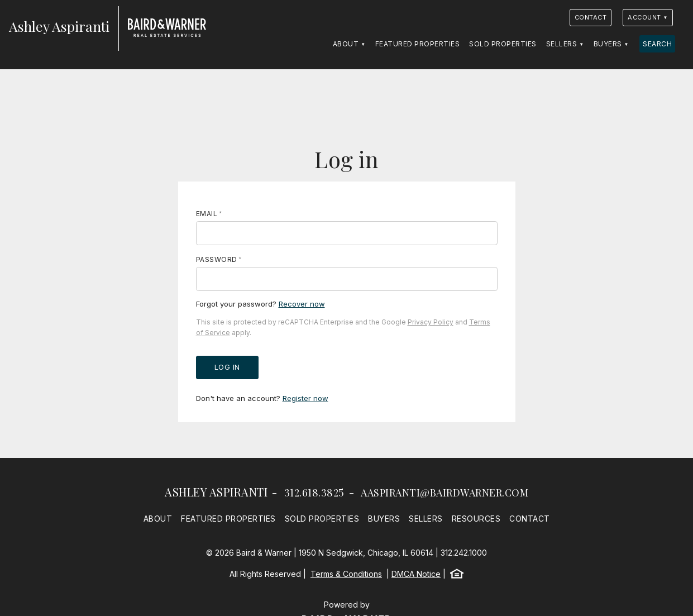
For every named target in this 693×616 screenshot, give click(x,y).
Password (217, 259)
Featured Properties (418, 44)
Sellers (562, 44)
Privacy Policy (431, 322)
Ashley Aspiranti (216, 492)
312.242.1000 (464, 553)
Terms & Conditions (346, 574)
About (346, 44)
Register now (305, 398)
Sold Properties (503, 44)
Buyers (608, 44)
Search (657, 44)
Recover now (302, 304)
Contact (591, 17)
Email (207, 214)
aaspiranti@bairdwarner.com (445, 493)
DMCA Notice (416, 574)
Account (644, 17)
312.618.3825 (314, 493)
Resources (476, 519)
